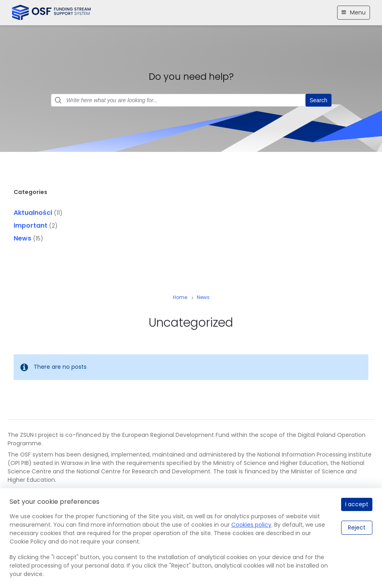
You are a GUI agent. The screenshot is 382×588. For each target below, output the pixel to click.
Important (30, 225)
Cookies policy (251, 525)
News (22, 238)
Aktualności (33, 213)
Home (180, 297)
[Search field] (191, 100)
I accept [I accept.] (357, 504)
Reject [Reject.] (357, 527)
